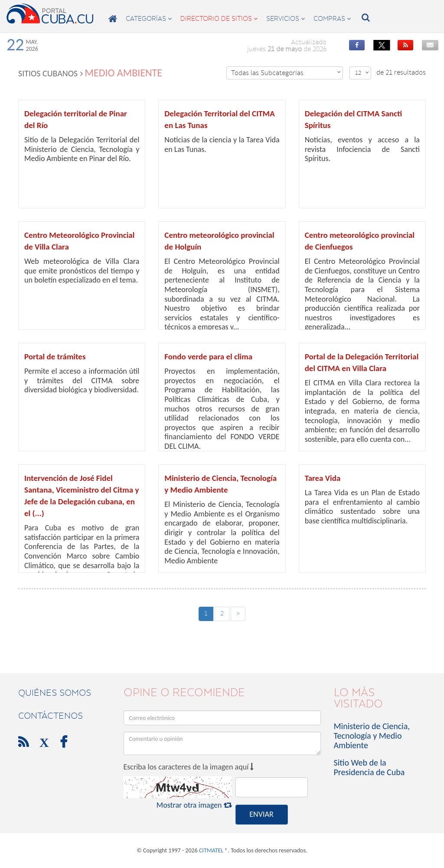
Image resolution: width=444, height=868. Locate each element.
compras (332, 19)
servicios (286, 19)
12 (362, 73)
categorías (149, 19)
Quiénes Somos (55, 693)
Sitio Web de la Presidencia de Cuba (369, 767)
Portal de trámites (55, 357)
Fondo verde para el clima (208, 357)
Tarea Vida (323, 478)
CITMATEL (211, 850)
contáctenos (51, 716)
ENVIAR (261, 814)
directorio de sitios (219, 19)
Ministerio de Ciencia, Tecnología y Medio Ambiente (372, 736)
